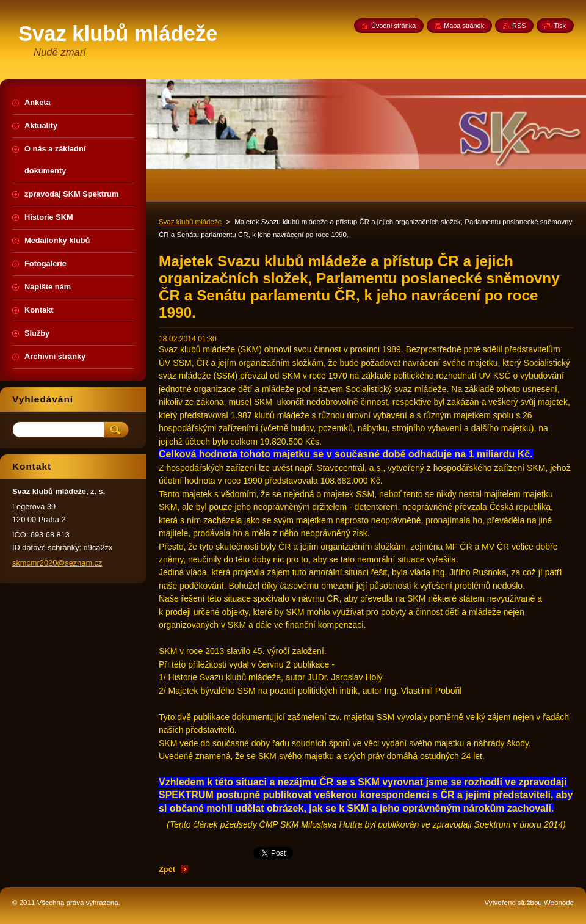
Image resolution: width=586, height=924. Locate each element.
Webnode (559, 903)
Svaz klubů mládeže (190, 222)
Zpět (167, 869)
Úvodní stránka (393, 26)
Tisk (560, 26)
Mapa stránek (464, 26)
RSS (519, 26)
